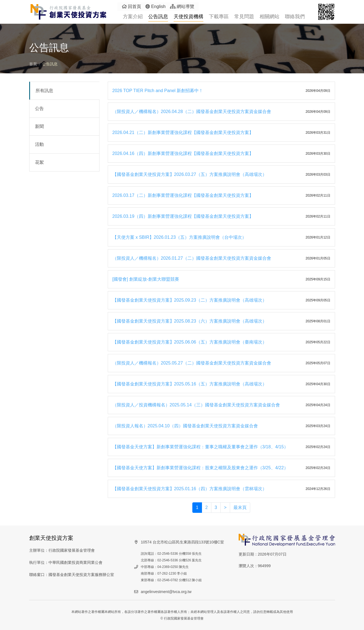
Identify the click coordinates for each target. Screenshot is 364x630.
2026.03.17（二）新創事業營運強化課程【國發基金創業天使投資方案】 (183, 195)
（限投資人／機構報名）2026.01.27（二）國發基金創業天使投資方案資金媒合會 (192, 258)
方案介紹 (133, 17)
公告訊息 (158, 17)
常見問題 (244, 17)
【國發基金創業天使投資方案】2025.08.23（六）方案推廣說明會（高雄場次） (190, 321)
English (156, 6)
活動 (39, 144)
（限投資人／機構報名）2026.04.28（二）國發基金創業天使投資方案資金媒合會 (192, 112)
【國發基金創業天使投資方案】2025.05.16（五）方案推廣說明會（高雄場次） (190, 384)
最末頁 (240, 507)
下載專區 (219, 17)
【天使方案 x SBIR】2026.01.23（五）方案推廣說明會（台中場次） (179, 237)
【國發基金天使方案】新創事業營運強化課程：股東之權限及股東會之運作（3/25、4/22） (200, 468)
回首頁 (131, 6)
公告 (39, 108)
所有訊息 (44, 91)
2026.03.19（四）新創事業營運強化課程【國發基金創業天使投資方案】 (183, 216)
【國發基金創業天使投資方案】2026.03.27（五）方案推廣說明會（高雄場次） (190, 174)
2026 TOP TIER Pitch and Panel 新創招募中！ (158, 91)
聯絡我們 (295, 17)
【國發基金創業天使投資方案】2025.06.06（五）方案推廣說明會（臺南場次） (190, 342)
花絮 (39, 162)
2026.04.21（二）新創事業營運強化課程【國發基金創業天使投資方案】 (183, 132)
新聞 (39, 126)
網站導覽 (182, 6)
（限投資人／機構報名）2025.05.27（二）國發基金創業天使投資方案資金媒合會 (192, 363)
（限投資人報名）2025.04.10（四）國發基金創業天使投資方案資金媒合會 (185, 426)
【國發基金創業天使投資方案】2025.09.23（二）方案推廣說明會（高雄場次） (190, 300)
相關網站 (269, 17)
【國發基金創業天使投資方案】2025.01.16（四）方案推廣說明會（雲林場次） (190, 489)
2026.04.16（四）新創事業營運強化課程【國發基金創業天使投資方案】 (183, 153)
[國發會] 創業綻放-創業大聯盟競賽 (146, 279)
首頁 (33, 64)
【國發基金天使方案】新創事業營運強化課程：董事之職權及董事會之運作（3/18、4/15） (200, 447)
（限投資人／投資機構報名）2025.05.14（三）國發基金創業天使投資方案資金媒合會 (196, 405)
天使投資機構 (188, 17)
